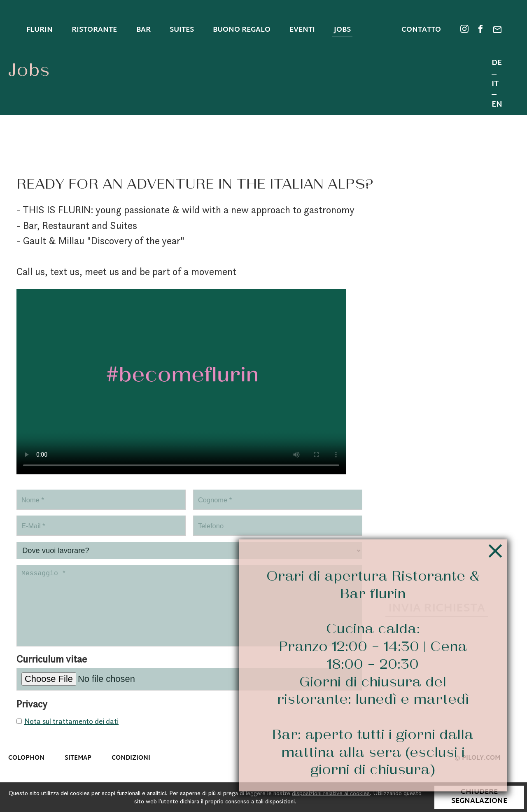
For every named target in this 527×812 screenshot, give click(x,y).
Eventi (302, 30)
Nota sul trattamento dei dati (71, 733)
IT (495, 85)
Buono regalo (242, 30)
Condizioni (131, 770)
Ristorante (94, 30)
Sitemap (78, 770)
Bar (143, 30)
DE (497, 64)
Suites (182, 30)
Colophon (26, 770)
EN (497, 105)
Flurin (40, 30)
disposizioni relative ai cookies (331, 793)
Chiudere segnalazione (479, 797)
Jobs (342, 30)
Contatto (421, 31)
